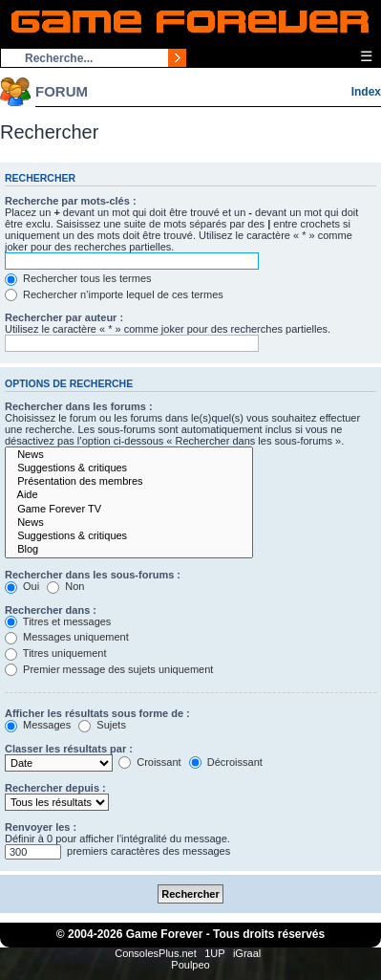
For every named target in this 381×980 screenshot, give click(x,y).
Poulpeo (190, 965)
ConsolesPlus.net (156, 953)
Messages (38, 725)
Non (65, 586)
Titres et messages (58, 621)
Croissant (150, 762)
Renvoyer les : (41, 827)
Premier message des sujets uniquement (109, 669)
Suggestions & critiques (129, 468)
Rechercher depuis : (55, 788)
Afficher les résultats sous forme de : (97, 713)
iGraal (247, 953)
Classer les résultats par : (69, 749)
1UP (214, 953)
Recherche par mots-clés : (71, 201)
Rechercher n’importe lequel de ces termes (114, 294)
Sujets (102, 725)
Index (366, 92)
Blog (129, 550)
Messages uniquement (67, 637)
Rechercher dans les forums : (79, 406)
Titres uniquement (56, 653)
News (129, 455)
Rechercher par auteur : (64, 317)
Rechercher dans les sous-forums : (93, 575)
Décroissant (226, 762)
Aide (129, 495)
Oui (22, 586)
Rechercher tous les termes (78, 278)
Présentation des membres (129, 482)
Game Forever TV (129, 510)
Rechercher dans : (51, 610)
